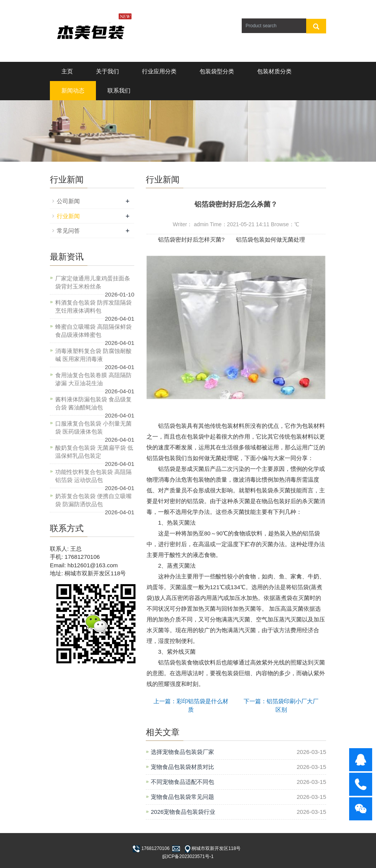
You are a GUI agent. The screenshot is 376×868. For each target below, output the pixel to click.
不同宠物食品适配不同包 (182, 782)
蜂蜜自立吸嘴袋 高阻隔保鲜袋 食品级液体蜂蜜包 (93, 331)
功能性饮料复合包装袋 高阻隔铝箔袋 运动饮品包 (93, 476)
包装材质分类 (274, 71)
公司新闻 (68, 201)
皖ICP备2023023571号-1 (188, 856)
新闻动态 (73, 90)
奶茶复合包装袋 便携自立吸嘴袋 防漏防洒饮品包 (93, 500)
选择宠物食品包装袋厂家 (182, 752)
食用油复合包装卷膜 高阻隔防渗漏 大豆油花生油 (93, 379)
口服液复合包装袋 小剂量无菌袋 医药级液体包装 (93, 427)
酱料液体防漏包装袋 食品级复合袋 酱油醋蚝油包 (93, 403)
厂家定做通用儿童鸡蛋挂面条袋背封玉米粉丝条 (93, 282)
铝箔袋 (167, 426)
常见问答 (68, 231)
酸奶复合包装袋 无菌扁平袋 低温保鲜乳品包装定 (94, 452)
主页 (67, 71)
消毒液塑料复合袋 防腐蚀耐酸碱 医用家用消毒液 (93, 355)
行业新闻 (68, 216)
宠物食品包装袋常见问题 (182, 797)
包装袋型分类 (217, 71)
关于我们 (107, 71)
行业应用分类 (159, 71)
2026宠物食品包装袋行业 (183, 812)
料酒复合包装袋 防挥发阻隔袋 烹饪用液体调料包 (93, 306)
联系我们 (119, 90)
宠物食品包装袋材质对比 (182, 767)
